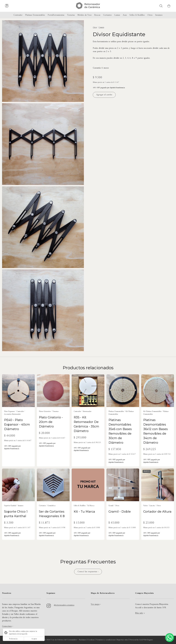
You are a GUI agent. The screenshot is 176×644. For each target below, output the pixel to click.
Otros (95, 28)
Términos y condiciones (106, 640)
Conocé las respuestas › (88, 572)
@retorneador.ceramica (64, 605)
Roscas (97, 15)
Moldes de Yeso (85, 15)
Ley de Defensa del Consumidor (64, 640)
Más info (139, 613)
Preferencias (13, 639)
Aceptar (34, 639)
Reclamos (83, 640)
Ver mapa (95, 604)
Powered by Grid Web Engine (141, 640)
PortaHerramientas (56, 15)
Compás (101, 28)
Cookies (91, 640)
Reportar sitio (123, 640)
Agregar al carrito (104, 95)
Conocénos (7, 626)
